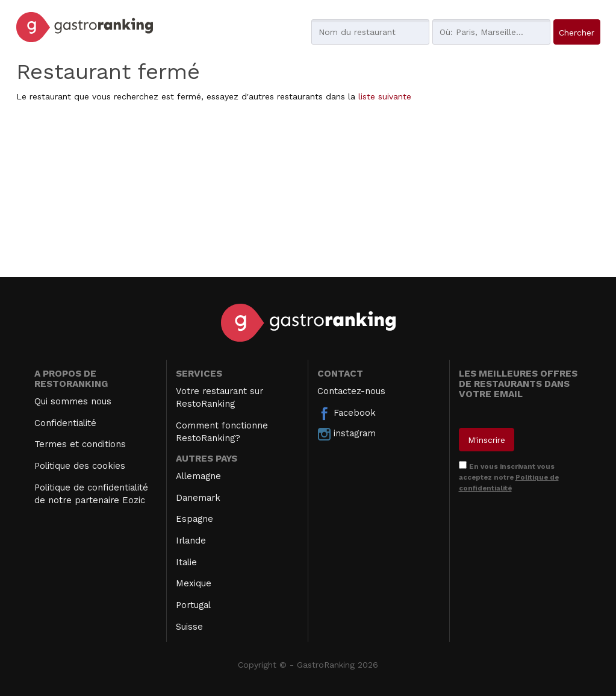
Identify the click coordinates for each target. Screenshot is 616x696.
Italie (186, 562)
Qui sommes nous (73, 401)
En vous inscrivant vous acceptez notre (509, 477)
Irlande (191, 541)
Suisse (189, 627)
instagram (347, 434)
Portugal (193, 605)
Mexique (194, 583)
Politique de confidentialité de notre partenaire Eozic (91, 494)
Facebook (347, 413)
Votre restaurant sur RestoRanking (219, 397)
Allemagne (198, 476)
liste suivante (385, 96)
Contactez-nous (351, 391)
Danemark (198, 498)
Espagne (194, 519)
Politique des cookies (80, 466)
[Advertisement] (308, 193)
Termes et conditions (80, 444)
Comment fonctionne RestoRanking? (222, 432)
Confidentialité (65, 423)
